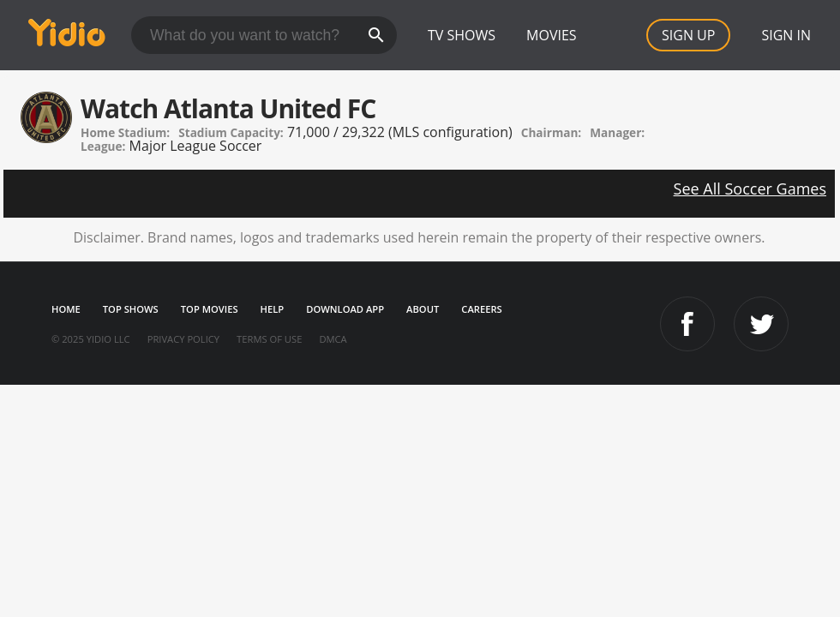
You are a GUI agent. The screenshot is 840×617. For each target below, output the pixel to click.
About (423, 309)
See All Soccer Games (750, 189)
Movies (552, 35)
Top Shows (131, 309)
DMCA (333, 339)
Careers (481, 309)
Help (273, 309)
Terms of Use (269, 339)
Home (66, 309)
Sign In (786, 35)
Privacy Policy (183, 339)
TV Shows (462, 35)
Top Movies (210, 309)
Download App (345, 309)
